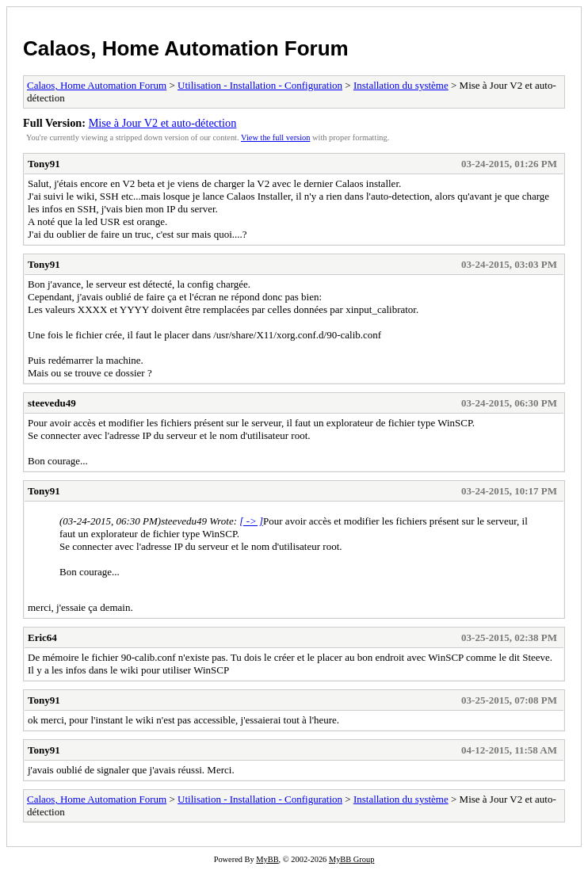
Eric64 (42, 637)
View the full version (275, 137)
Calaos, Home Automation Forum (186, 48)
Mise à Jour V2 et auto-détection (163, 123)
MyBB (267, 859)
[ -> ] (251, 521)
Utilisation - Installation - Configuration (260, 85)
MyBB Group (351, 859)
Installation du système (401, 85)
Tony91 (44, 164)
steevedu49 (52, 403)
